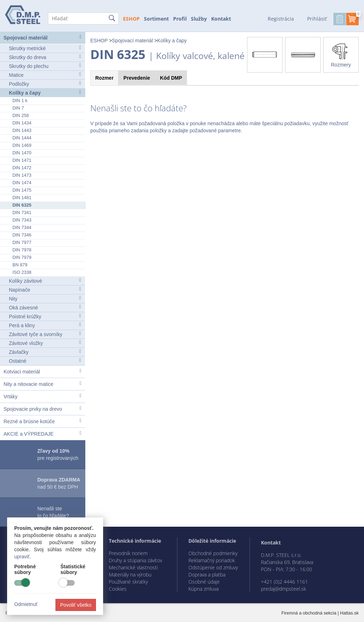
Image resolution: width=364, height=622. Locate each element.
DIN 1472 (22, 168)
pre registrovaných (58, 454)
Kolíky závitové (45, 281)
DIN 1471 (22, 160)
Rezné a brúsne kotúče (42, 421)
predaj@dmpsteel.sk (283, 589)
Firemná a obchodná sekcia (309, 613)
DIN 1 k (20, 101)
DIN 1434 (22, 123)
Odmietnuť (26, 604)
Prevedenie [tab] (137, 78)
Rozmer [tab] (104, 78)
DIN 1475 (22, 190)
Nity (45, 299)
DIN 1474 (22, 183)
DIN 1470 (22, 153)
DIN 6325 (22, 205)
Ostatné (45, 361)
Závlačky (45, 352)
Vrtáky (42, 396)
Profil (180, 19)
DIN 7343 (22, 220)
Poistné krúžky (45, 316)
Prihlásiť (317, 19)
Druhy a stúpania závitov (135, 560)
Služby (199, 19)
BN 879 (20, 265)
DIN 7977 (22, 243)
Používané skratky (128, 582)
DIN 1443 (22, 131)
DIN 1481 (22, 198)
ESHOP (131, 19)
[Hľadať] (83, 18)
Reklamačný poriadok (212, 560)
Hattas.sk (350, 613)
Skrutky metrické (45, 48)
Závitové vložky (45, 343)
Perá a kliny (45, 325)
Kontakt (221, 19)
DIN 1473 (22, 175)
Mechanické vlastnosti (133, 567)
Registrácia (281, 19)
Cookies (118, 589)
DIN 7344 (22, 228)
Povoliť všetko (76, 605)
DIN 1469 (22, 145)
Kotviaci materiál (42, 371)
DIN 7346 (22, 235)
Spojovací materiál (42, 38)
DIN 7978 (22, 250)
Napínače (45, 290)
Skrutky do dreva (45, 57)
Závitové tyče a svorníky (45, 334)
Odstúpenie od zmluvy (213, 567)
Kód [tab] (171, 78)
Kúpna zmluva (204, 589)
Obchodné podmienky (213, 553)
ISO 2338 (22, 272)
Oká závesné (45, 307)
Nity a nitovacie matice (42, 384)
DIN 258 (21, 116)
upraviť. (23, 557)
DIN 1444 (22, 138)
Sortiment (156, 19)
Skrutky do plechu (45, 66)
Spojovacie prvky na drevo (42, 409)
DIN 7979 (22, 257)
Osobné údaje (204, 582)
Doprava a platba (207, 575)
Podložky (45, 84)
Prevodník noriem (128, 553)
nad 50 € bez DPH (59, 483)
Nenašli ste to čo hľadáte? (53, 512)
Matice (45, 75)
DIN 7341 (22, 213)
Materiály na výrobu (130, 575)
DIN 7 (18, 108)
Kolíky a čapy (45, 93)
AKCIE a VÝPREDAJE (42, 434)
